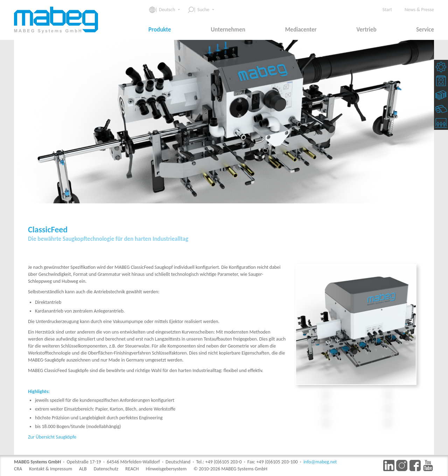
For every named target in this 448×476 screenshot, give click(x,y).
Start (387, 10)
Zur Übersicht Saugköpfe (52, 437)
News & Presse (419, 10)
